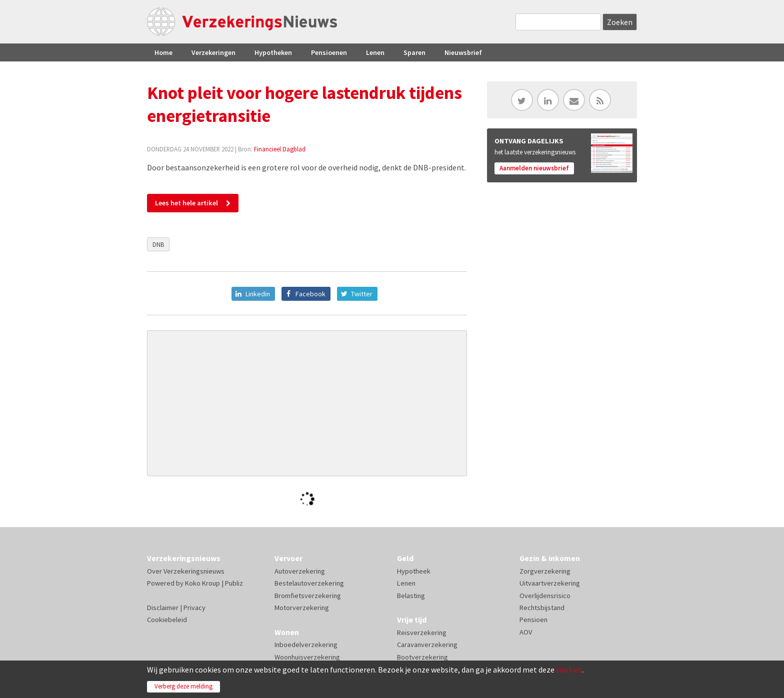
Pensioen (533, 620)
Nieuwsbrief (463, 52)
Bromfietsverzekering (308, 596)
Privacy (194, 608)
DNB (158, 244)
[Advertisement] (307, 403)
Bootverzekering (422, 657)
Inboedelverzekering (306, 645)
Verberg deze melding (183, 686)
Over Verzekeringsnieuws (186, 571)
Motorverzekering (302, 608)
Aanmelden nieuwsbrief (534, 168)
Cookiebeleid (167, 620)
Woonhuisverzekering (307, 657)
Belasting (411, 596)
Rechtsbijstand (542, 608)
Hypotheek (414, 571)
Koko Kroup (202, 583)
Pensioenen (329, 52)
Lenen (375, 52)
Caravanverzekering (427, 645)
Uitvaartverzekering (550, 583)
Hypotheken (273, 52)
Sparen (414, 52)
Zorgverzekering (545, 571)
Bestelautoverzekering (309, 583)
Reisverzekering (422, 633)
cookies (569, 670)
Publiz (234, 583)
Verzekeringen (213, 52)
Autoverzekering (300, 571)
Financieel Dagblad (280, 149)
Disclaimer (163, 608)
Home (163, 52)
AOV (526, 632)
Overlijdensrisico (545, 596)
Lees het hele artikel (186, 203)
